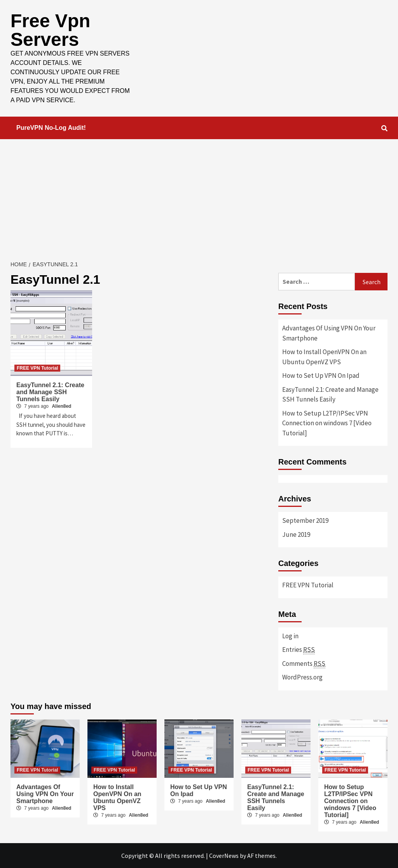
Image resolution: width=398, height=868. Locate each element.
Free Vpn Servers (50, 30)
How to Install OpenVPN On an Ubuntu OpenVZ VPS (324, 357)
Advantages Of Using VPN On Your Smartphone (329, 333)
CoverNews (224, 856)
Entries (298, 650)
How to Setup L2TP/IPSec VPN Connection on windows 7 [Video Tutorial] (327, 423)
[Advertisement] (199, 197)
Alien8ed (61, 406)
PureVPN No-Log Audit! (51, 128)
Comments (304, 664)
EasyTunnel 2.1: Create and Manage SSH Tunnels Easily (50, 392)
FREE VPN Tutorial (37, 368)
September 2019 (305, 520)
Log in (290, 636)
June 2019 (296, 534)
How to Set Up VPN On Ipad (321, 375)
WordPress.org (302, 677)
